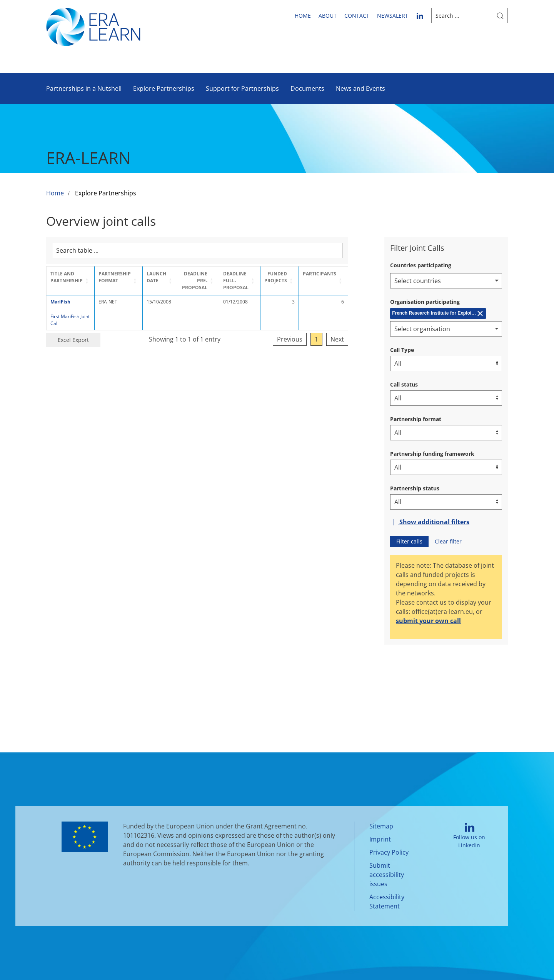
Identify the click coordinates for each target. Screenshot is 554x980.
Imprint (380, 839)
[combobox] (446, 281)
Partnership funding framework (432, 454)
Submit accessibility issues (387, 875)
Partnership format (416, 419)
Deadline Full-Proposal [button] (254, 281)
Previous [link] (320, 339)
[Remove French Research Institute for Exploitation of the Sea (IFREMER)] (438, 313)
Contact (357, 16)
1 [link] (346, 339)
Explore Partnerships (164, 88)
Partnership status (415, 488)
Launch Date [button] (165, 277)
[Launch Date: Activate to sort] (170, 281)
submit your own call (428, 621)
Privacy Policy (389, 852)
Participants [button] (350, 274)
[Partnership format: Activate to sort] (125, 281)
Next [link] (367, 339)
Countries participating (421, 265)
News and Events (360, 88)
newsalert (393, 16)
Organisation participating (425, 302)
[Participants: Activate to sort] (353, 281)
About (328, 16)
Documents (307, 88)
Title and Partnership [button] (67, 277)
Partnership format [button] (120, 277)
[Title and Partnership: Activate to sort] (73, 281)
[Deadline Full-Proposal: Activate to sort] (262, 281)
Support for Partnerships (242, 88)
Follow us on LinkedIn (469, 836)
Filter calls (409, 541)
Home (303, 16)
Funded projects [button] (306, 277)
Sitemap (381, 826)
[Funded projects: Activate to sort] (307, 281)
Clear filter (448, 541)
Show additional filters (430, 522)
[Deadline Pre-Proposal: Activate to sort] (213, 281)
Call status (404, 384)
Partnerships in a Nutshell (84, 88)
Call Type (402, 350)
